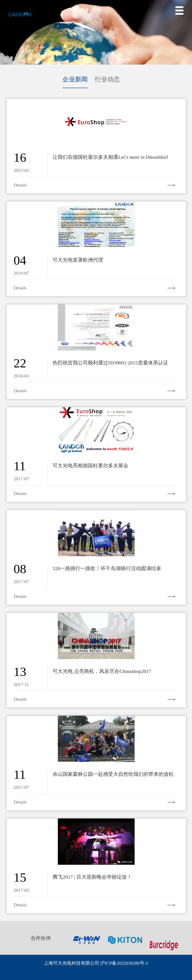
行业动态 (107, 79)
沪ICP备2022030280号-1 (124, 963)
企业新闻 (75, 79)
